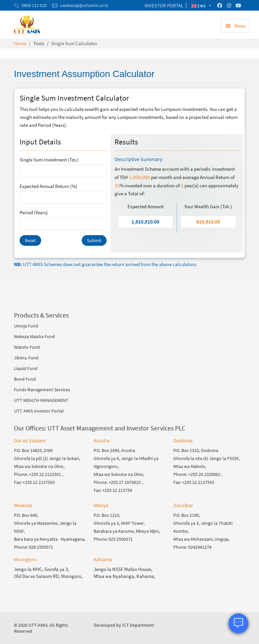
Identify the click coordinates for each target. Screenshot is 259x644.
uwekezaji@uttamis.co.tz (84, 5)
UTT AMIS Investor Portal (39, 411)
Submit (94, 240)
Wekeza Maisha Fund (34, 336)
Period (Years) (34, 212)
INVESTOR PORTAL (164, 5)
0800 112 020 (34, 5)
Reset (30, 240)
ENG (200, 6)
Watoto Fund (27, 347)
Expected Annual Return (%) (48, 186)
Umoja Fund (26, 326)
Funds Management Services (42, 390)
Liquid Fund (26, 368)
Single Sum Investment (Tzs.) (49, 160)
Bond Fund (25, 379)
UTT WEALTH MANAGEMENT (41, 400)
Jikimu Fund (26, 358)
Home (20, 43)
